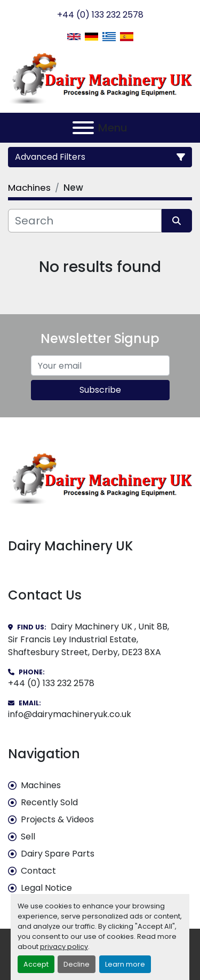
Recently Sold (49, 802)
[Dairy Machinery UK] (100, 477)
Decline (77, 964)
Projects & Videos (57, 819)
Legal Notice (46, 888)
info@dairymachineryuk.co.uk (70, 714)
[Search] (85, 221)
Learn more (125, 964)
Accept (36, 964)
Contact (38, 871)
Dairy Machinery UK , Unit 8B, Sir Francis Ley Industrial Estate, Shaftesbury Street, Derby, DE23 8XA (89, 639)
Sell (28, 837)
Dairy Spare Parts (58, 854)
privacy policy (64, 947)
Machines (41, 785)
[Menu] (83, 128)
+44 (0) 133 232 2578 (100, 15)
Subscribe (100, 390)
